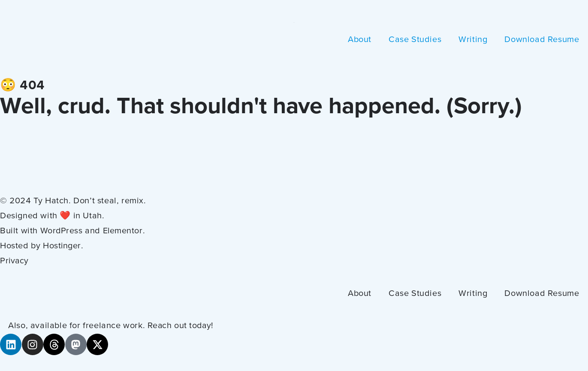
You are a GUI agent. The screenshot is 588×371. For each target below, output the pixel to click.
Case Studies (415, 40)
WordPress (62, 231)
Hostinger (62, 246)
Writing (473, 40)
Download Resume (542, 40)
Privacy (15, 261)
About (360, 40)
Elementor (124, 231)
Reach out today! (181, 326)
